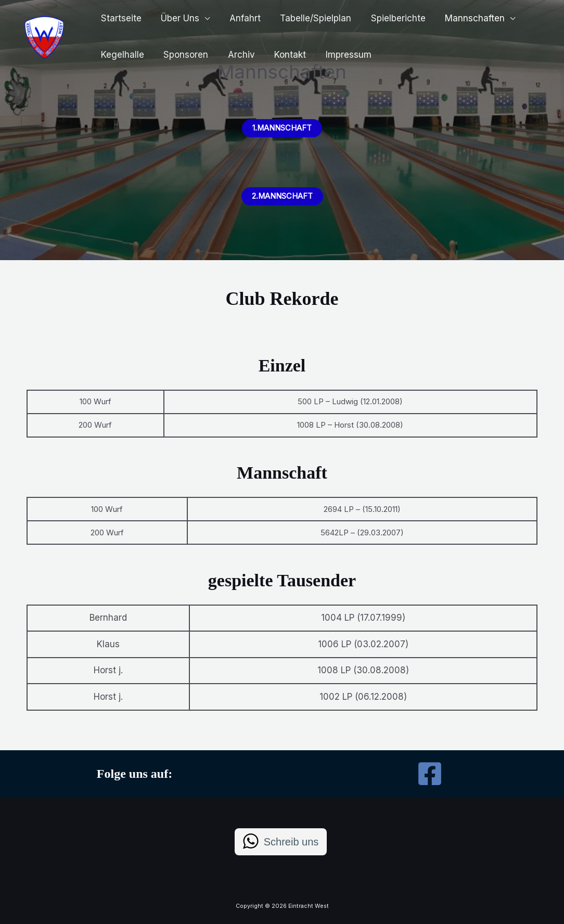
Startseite (120, 18)
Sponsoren (183, 55)
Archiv (237, 55)
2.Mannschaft (282, 196)
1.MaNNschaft (282, 128)
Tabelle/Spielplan (309, 18)
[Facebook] (430, 774)
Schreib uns (291, 842)
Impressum (340, 55)
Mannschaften (465, 18)
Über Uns (177, 18)
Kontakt (284, 55)
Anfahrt (240, 18)
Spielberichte (390, 18)
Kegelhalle (121, 55)
